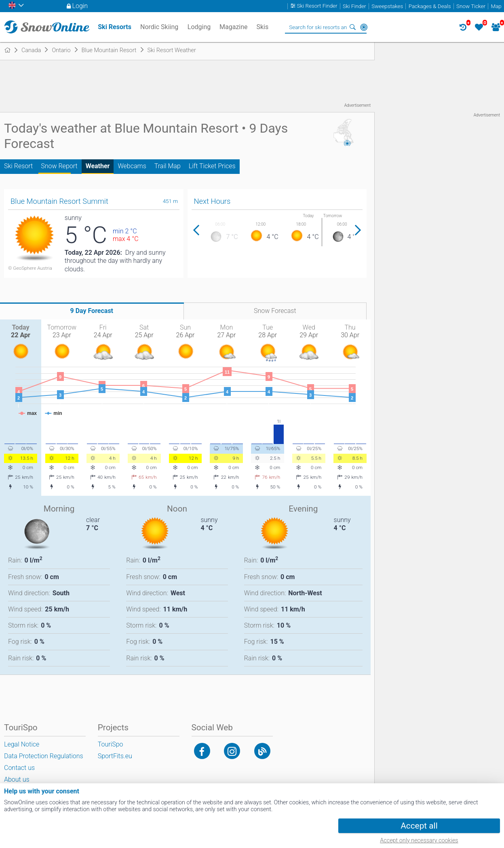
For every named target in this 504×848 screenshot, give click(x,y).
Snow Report (59, 166)
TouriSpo (111, 744)
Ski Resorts (115, 27)
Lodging (199, 27)
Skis (262, 27)
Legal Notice (22, 744)
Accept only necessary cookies (419, 841)
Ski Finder (354, 6)
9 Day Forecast (92, 311)
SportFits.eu (115, 756)
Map (496, 6)
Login (80, 6)
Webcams (132, 166)
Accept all (419, 826)
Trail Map (168, 166)
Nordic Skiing (159, 27)
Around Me (364, 27)
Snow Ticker (471, 6)
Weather (98, 166)
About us (17, 779)
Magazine (234, 27)
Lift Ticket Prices (212, 166)
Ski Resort (18, 166)
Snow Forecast (275, 311)
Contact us (19, 768)
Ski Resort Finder (317, 6)
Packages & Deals (430, 6)
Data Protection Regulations (44, 756)
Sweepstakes (387, 6)
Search (352, 27)
